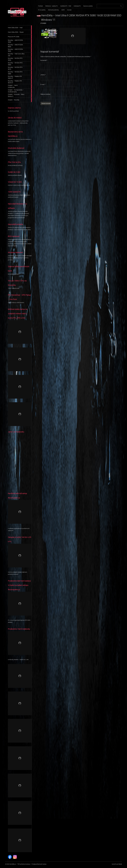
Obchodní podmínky (53, 10)
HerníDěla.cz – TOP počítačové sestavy (20, 864)
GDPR (63, 10)
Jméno (43, 75)
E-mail (43, 85)
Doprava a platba (88, 6)
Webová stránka (45, 94)
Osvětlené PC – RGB (66, 6)
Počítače (40, 6)
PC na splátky (42, 10)
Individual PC (77, 6)
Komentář (44, 60)
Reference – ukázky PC (52, 6)
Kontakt (69, 10)
